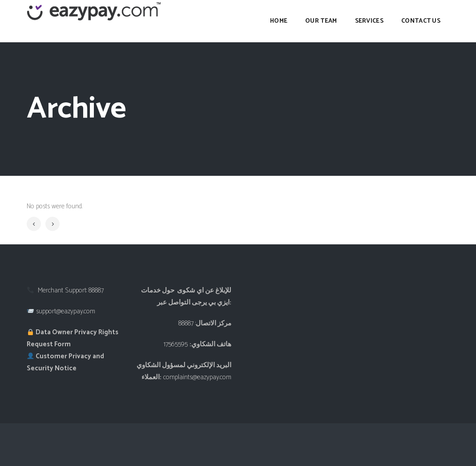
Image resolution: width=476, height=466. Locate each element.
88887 (96, 290)
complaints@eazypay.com (197, 377)
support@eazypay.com (66, 311)
